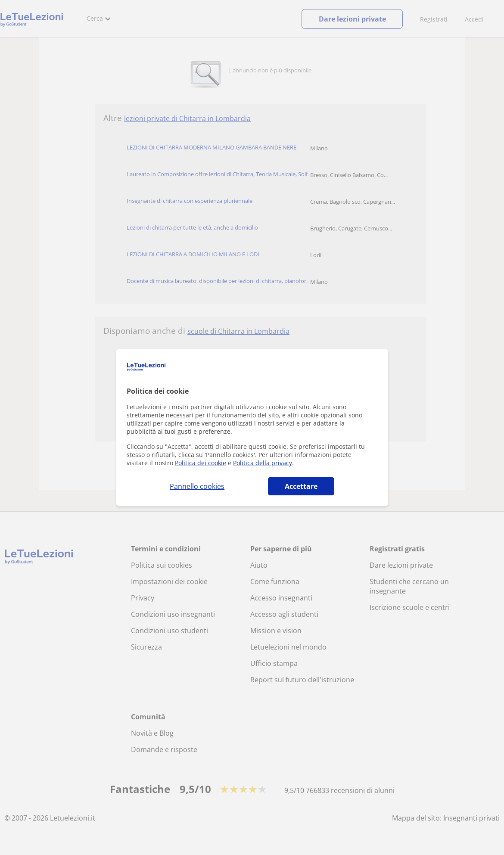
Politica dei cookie (201, 463)
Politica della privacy (263, 463)
